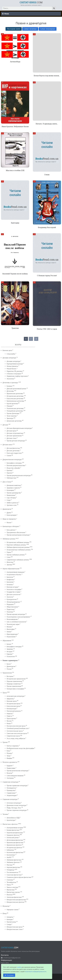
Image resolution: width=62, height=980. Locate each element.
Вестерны (10, 676)
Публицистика (11, 478)
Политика (10, 612)
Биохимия (10, 582)
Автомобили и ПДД (13, 818)
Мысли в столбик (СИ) (15, 170)
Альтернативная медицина (15, 572)
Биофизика (10, 580)
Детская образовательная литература (19, 428)
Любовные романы (9, 539)
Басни (9, 664)
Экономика (10, 379)
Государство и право (13, 592)
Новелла (10, 714)
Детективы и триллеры (10, 383)
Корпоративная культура (15, 364)
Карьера (9, 654)
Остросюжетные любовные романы (19, 550)
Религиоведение (12, 619)
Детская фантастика (13, 448)
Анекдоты (10, 917)
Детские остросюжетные (15, 433)
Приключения (7, 673)
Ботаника (10, 585)
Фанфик (9, 758)
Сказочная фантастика (14, 875)
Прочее (5, 742)
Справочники (11, 793)
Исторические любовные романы (18, 542)
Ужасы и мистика (12, 887)
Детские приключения (14, 436)
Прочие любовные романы (16, 555)
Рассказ (9, 721)
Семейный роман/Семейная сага (18, 728)
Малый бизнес (12, 369)
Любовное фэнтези (13, 862)
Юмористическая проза (14, 927)
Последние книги (14, 29)
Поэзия (9, 669)
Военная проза (12, 701)
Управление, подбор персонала (17, 376)
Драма (9, 513)
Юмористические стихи (15, 929)
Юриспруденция (12, 634)
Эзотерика (10, 778)
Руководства (11, 790)
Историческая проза (13, 704)
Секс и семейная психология (16, 622)
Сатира (9, 924)
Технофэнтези (11, 882)
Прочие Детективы (13, 413)
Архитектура (11, 820)
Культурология (12, 599)
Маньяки (10, 406)
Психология (11, 656)
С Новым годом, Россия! (47, 275)
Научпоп (9, 473)
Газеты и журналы (13, 746)
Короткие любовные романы (16, 545)
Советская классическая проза (17, 733)
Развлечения (11, 495)
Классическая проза (13, 706)
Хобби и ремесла (12, 503)
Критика (9, 470)
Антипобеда (15, 62)
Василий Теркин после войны (15, 274)
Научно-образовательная (11, 569)
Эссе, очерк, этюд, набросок (16, 738)
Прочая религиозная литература (17, 771)
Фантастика (10, 890)
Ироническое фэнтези (14, 845)
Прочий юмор (11, 922)
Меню (5, 14)
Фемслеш (10, 562)
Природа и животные (14, 684)
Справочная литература (10, 782)
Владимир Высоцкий (47, 227)
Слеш (8, 557)
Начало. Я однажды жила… (47, 124)
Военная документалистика (16, 465)
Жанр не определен (9, 519)
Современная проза (13, 736)
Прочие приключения (14, 686)
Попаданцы (10, 870)
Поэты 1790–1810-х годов (47, 329)
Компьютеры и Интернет (11, 526)
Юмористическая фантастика (16, 900)
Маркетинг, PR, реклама (14, 371)
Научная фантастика (13, 867)
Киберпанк (10, 850)
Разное (9, 523)
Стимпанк (10, 880)
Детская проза (11, 431)
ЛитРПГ (9, 857)
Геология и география (14, 589)
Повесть (9, 716)
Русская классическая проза (16, 726)
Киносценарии (12, 515)
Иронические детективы (15, 394)
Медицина (10, 604)
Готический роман (13, 838)
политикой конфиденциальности (36, 971)
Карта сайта (5, 963)
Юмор (5, 913)
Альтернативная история (15, 828)
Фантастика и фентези (10, 824)
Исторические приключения (16, 679)
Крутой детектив (12, 404)
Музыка (9, 753)
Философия (11, 629)
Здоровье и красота (13, 488)
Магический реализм (14, 711)
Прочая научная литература (16, 614)
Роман (9, 724)
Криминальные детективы (15, 401)
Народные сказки (12, 910)
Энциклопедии (12, 795)
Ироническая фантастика (15, 843)
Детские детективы (13, 451)
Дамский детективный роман (16, 389)
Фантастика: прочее (13, 892)
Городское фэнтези (13, 835)
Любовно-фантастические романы (18, 547)
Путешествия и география (15, 689)
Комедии (10, 919)
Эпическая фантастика (14, 897)
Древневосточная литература (16, 805)
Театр (8, 756)
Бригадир (15, 223)
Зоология (10, 597)
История (9, 652)
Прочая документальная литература (19, 475)
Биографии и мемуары (14, 463)
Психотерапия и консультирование (18, 617)
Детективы (10, 391)
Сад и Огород (11, 498)
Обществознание (12, 607)
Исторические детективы (15, 396)
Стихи (47, 175)
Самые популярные (48, 29)
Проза (5, 693)
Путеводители (11, 788)
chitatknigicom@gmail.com (12, 958)
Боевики (9, 386)
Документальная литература (12, 460)
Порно (9, 552)
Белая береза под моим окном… (47, 76)
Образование (7, 641)
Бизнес (9, 644)
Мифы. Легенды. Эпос (14, 808)
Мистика (9, 865)
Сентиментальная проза (15, 731)
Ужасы (9, 885)
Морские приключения (14, 681)
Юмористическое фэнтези (15, 902)
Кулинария (10, 490)
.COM (31, 2)
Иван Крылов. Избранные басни (15, 126)
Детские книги (7, 445)
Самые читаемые (30, 29)
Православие (11, 768)
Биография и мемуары (14, 647)
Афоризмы (10, 699)
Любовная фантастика (14, 860)
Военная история (12, 587)
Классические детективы (15, 399)
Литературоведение (13, 602)
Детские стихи (12, 438)
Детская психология (13, 594)
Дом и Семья (7, 482)
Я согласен (10, 975)
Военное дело (7, 350)
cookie (19, 967)
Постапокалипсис (12, 872)
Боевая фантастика (13, 830)
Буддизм (10, 766)
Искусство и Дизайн (13, 468)
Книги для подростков (14, 453)
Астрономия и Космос (14, 575)
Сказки (9, 456)
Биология (10, 577)
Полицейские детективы (15, 411)
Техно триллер (12, 416)
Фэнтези (10, 895)
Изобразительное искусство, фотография (20, 748)
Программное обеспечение (16, 532)
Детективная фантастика (15, 840)
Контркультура (11, 709)
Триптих (15, 328)
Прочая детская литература (16, 441)
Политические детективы (15, 408)
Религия (9, 773)
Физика (9, 627)
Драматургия (7, 509)
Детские (5, 425)
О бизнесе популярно (14, 374)
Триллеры (10, 418)
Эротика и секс (12, 505)
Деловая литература (9, 358)
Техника (5, 814)
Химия (9, 632)
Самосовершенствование (15, 776)
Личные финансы (12, 366)
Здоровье (10, 649)
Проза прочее (11, 718)
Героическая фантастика (15, 833)
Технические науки (13, 624)
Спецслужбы (11, 354)
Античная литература (14, 803)
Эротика (9, 565)
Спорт (9, 500)
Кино (8, 751)
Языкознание (11, 637)
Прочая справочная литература (17, 786)
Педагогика (10, 609)
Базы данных (11, 530)
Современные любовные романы (18, 560)
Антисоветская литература (15, 696)
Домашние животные (14, 485)
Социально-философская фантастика (19, 877)
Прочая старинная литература (17, 810)
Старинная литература (10, 799)
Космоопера (11, 855)
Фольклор (6, 906)
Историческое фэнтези (14, 848)
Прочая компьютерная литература (18, 535)
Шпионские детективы (14, 421)
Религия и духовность (10, 762)
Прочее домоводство (14, 493)
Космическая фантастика (15, 852)
